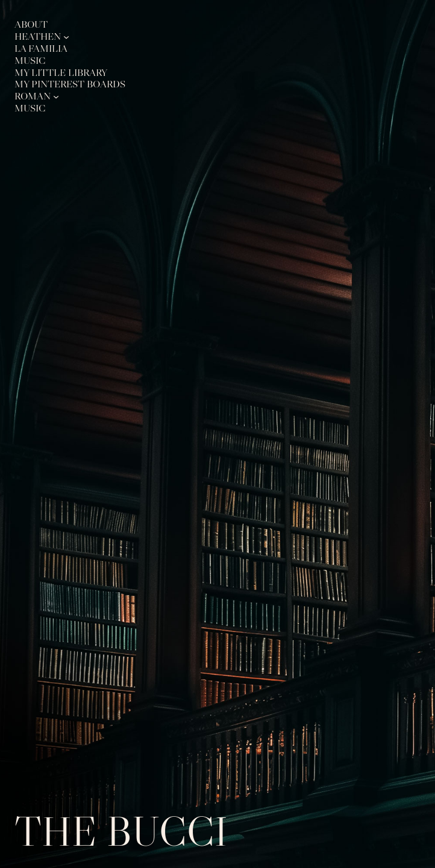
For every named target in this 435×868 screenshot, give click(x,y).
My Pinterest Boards (70, 84)
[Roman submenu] (56, 96)
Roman (33, 96)
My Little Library (61, 73)
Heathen (38, 36)
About (31, 24)
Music (30, 61)
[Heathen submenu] (66, 36)
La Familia (41, 49)
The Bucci (121, 831)
